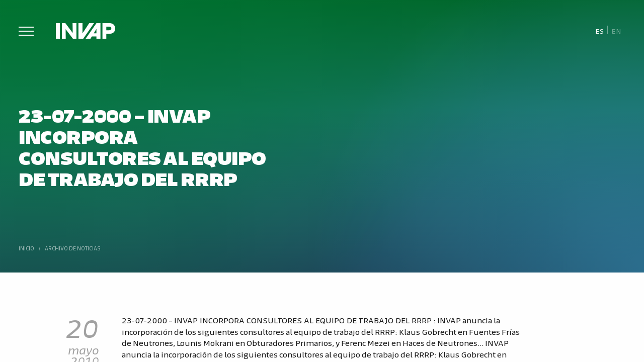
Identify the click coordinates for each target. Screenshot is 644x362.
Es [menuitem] (599, 31)
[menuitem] (599, 30)
